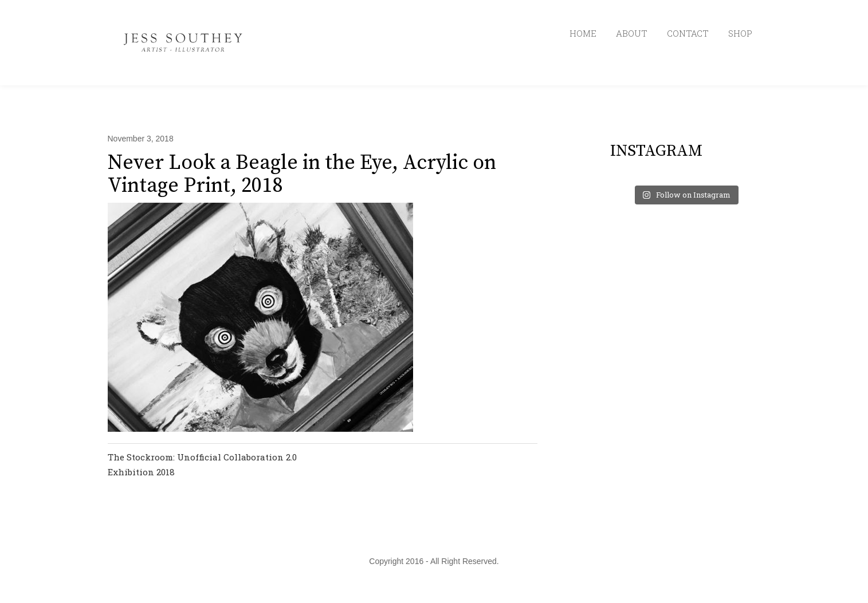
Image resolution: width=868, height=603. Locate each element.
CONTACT (688, 33)
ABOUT (632, 33)
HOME (583, 33)
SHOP (740, 33)
